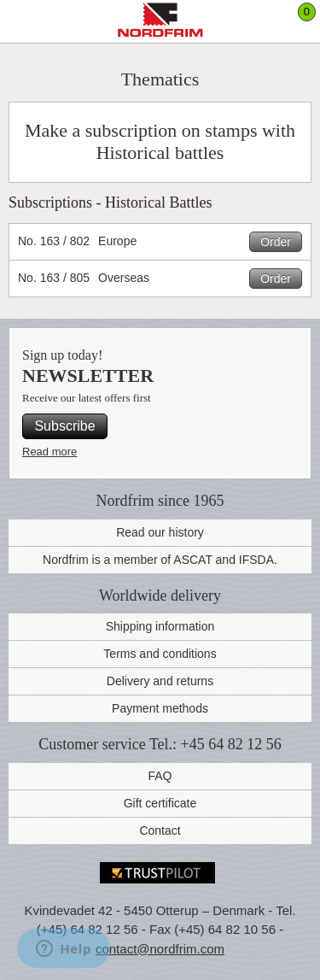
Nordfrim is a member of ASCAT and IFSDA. (160, 560)
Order (276, 242)
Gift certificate (160, 803)
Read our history (160, 532)
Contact (160, 830)
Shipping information (160, 626)
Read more (49, 452)
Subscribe (64, 426)
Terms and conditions (160, 654)
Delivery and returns (160, 681)
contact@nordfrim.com (160, 949)
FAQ (160, 776)
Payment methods (160, 708)
